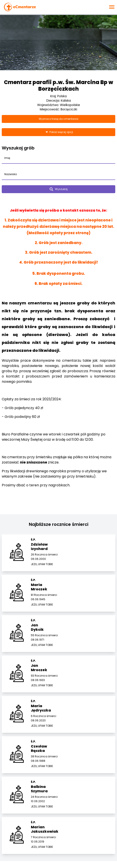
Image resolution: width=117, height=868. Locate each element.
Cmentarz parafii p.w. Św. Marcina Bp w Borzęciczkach (58, 85)
